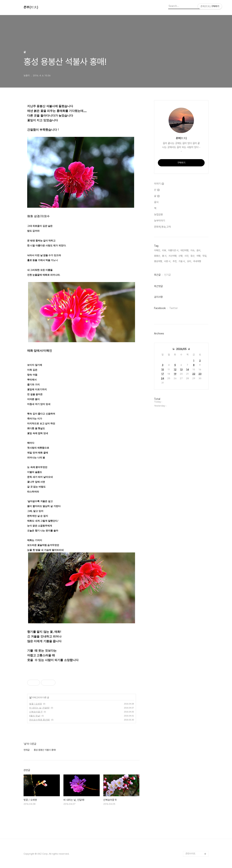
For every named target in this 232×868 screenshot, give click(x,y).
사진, (187, 256)
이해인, (157, 250)
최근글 (157, 275)
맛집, (205, 256)
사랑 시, (168, 261)
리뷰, (164, 250)
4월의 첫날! (35, 716)
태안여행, (185, 250)
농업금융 (158, 214)
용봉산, (157, 256)
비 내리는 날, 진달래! (39, 708)
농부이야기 (159, 221)
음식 (156, 202)
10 (163, 369)
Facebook (160, 308)
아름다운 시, (174, 250)
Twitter (174, 308)
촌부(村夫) (31, 7)
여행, (199, 256)
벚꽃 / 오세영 (36, 704)
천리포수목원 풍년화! (40, 720)
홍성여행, (158, 261)
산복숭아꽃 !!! (36, 712)
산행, (181, 256)
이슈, (193, 250)
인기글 (167, 275)
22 (194, 374)
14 (188, 369)
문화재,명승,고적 (162, 227)
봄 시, (165, 256)
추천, (175, 261)
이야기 (159, 184)
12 (175, 369)
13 (181, 369)
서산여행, (173, 256)
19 (175, 374)
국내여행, (197, 261)
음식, (199, 250)
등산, (193, 256)
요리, (189, 261)
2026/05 (181, 349)
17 (163, 374)
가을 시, (182, 261)
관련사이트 (190, 854)
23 (200, 374)
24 (162, 378)
